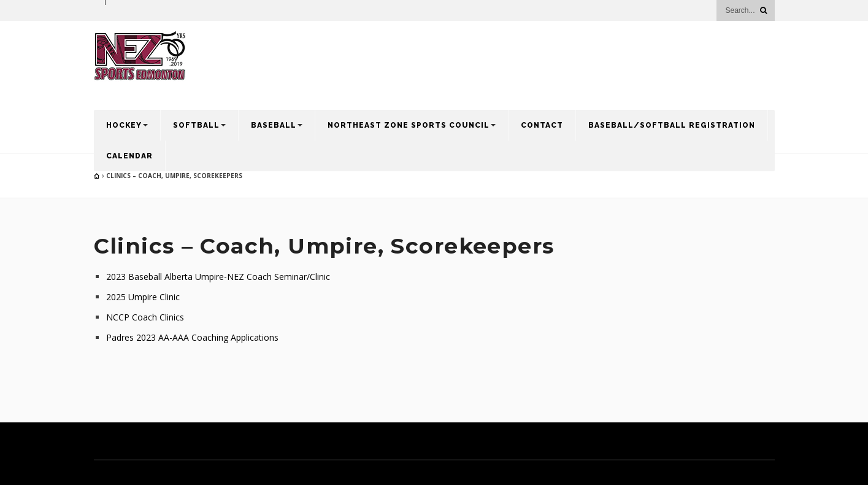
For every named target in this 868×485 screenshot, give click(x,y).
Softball (196, 125)
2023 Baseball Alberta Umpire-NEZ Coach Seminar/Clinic (218, 277)
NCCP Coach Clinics (145, 317)
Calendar (129, 156)
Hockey (124, 125)
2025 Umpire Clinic (143, 297)
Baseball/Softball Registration (672, 125)
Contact (542, 125)
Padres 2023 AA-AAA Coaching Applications (192, 337)
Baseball (274, 125)
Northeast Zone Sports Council (409, 125)
